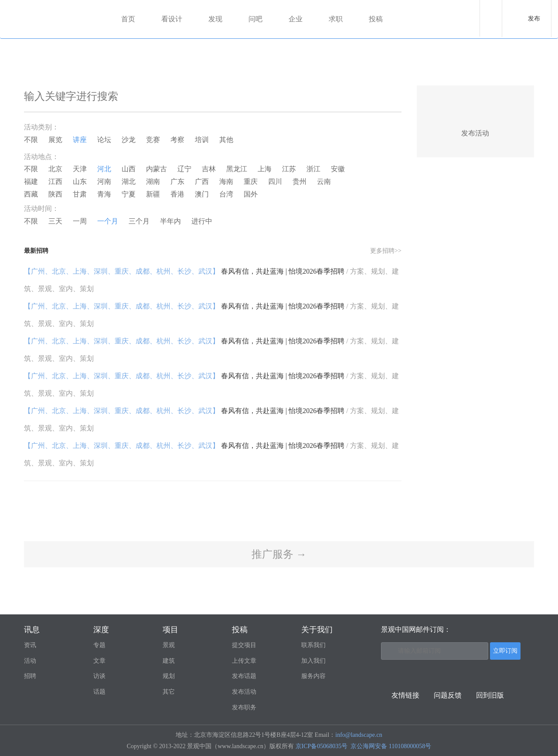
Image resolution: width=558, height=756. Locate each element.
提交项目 (244, 645)
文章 (99, 661)
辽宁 (184, 169)
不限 (31, 140)
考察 (177, 140)
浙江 (313, 169)
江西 (55, 181)
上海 (265, 169)
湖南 (153, 181)
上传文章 (244, 661)
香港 (177, 194)
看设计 (173, 19)
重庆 (251, 181)
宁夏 (129, 194)
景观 (169, 645)
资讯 (30, 645)
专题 (99, 645)
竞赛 (153, 140)
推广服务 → (279, 554)
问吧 (256, 19)
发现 (216, 19)
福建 (31, 181)
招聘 (30, 676)
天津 (80, 169)
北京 (55, 169)
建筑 (169, 661)
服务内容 (313, 676)
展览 (55, 140)
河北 (104, 169)
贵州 (299, 181)
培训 (202, 140)
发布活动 (244, 692)
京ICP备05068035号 (322, 746)
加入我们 (313, 661)
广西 (202, 181)
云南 (324, 181)
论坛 (104, 140)
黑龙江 (237, 169)
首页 (129, 19)
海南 (226, 181)
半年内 (170, 221)
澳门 (202, 194)
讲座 (80, 140)
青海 (104, 194)
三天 (55, 221)
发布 (534, 19)
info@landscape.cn (359, 735)
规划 (169, 676)
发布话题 (244, 676)
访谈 (99, 676)
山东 (80, 181)
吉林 (209, 169)
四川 (275, 181)
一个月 (108, 221)
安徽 (338, 169)
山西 (129, 169)
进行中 (202, 221)
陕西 (55, 194)
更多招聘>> (386, 251)
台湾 (226, 194)
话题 (99, 692)
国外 (251, 194)
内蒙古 (157, 169)
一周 (80, 221)
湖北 (129, 181)
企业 (296, 19)
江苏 (289, 169)
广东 (177, 181)
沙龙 (129, 140)
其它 (169, 692)
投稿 (377, 19)
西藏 (31, 194)
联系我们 (313, 645)
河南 (104, 181)
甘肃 (80, 194)
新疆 (153, 194)
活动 (30, 661)
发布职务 (244, 707)
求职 (337, 19)
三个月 (139, 221)
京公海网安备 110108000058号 (391, 746)
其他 (226, 140)
